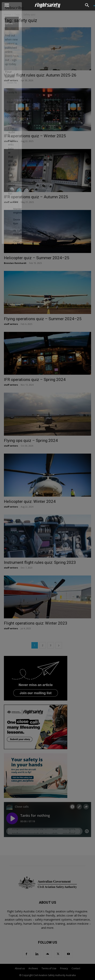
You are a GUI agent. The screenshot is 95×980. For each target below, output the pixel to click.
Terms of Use (49, 968)
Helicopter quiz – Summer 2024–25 (37, 258)
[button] (7, 5)
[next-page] (59, 645)
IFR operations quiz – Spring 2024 (35, 380)
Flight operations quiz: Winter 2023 (36, 623)
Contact (76, 968)
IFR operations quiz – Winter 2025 (35, 136)
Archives (33, 968)
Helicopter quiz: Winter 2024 (30, 501)
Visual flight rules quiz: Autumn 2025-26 (40, 75)
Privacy (64, 968)
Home (7, 15)
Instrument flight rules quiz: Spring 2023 (40, 562)
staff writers (11, 80)
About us (20, 968)
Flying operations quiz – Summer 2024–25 (43, 319)
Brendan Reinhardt (15, 263)
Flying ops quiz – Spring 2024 (31, 441)
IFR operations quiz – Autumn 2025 (36, 197)
